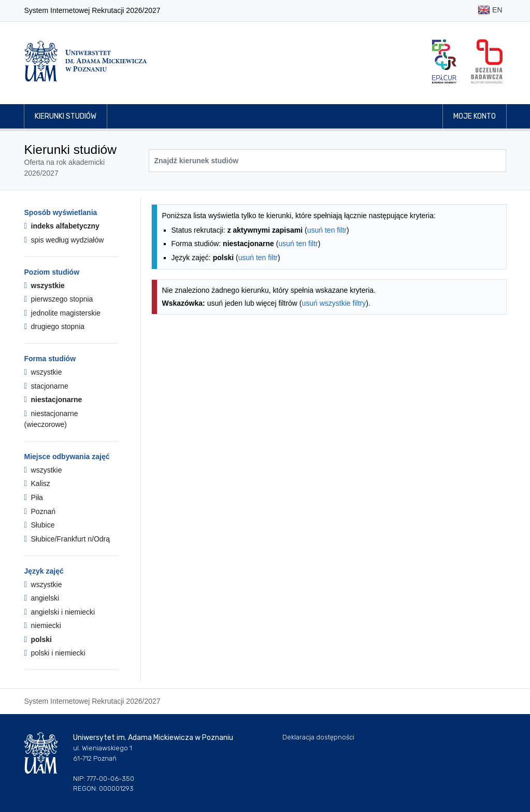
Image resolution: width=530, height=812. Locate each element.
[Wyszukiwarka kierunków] (327, 161)
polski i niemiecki (55, 653)
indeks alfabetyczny (62, 226)
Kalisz (37, 483)
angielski (42, 598)
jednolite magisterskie (63, 313)
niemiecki (43, 625)
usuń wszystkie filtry (334, 303)
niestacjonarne (53, 400)
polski (38, 639)
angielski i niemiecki (60, 612)
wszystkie (45, 286)
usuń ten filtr (327, 230)
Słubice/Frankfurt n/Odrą (67, 539)
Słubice (40, 525)
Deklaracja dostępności (318, 737)
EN (490, 11)
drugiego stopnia (55, 326)
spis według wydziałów (64, 240)
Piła (34, 497)
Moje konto (475, 116)
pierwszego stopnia (59, 299)
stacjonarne (46, 386)
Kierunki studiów (66, 116)
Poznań (40, 511)
